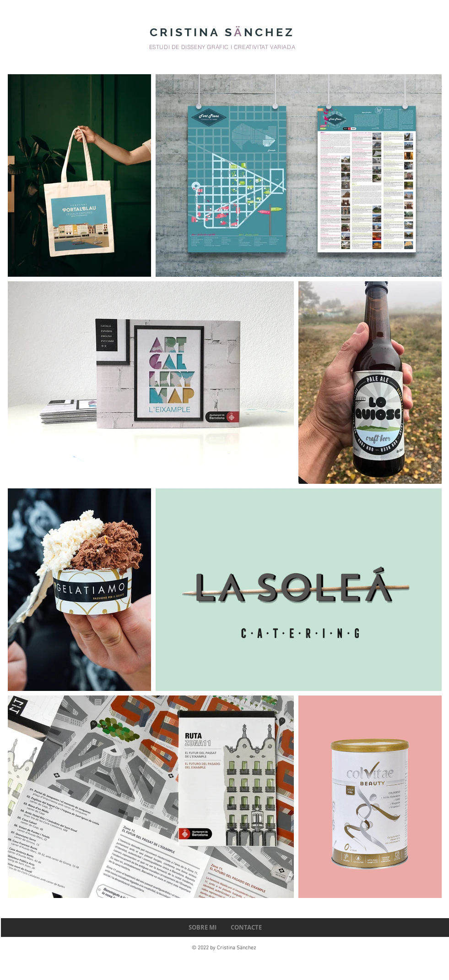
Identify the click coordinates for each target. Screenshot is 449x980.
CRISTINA (187, 32)
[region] (149, 384)
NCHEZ (272, 32)
